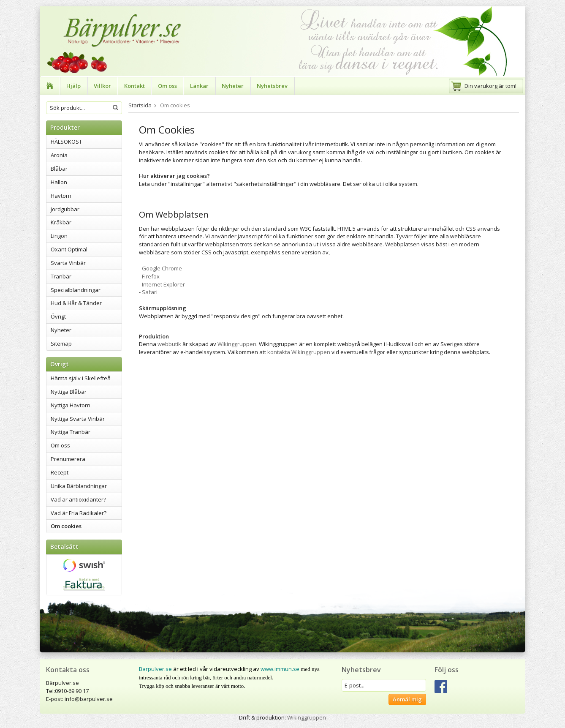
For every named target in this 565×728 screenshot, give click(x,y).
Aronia (59, 155)
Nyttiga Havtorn (71, 405)
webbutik (169, 344)
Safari (150, 292)
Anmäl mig (407, 699)
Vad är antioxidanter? (78, 499)
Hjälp (73, 86)
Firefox (151, 276)
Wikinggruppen (237, 344)
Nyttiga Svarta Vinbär (78, 419)
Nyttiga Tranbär (71, 432)
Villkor (102, 86)
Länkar (199, 86)
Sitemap (61, 344)
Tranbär (61, 276)
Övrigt (58, 316)
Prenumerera (68, 459)
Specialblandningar (76, 290)
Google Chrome (162, 268)
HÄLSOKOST (66, 142)
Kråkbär (61, 222)
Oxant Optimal (69, 249)
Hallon (59, 182)
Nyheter (233, 86)
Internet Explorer (163, 284)
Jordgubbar (65, 209)
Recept (60, 472)
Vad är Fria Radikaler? (79, 513)
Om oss (167, 86)
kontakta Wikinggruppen (299, 352)
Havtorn (61, 196)
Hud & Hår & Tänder (76, 303)
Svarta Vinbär (68, 263)
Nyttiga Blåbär (69, 392)
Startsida (140, 105)
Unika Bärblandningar (79, 486)
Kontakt (134, 86)
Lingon (59, 236)
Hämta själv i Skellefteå (81, 378)
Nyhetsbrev (272, 86)
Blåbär (59, 169)
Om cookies (66, 526)
